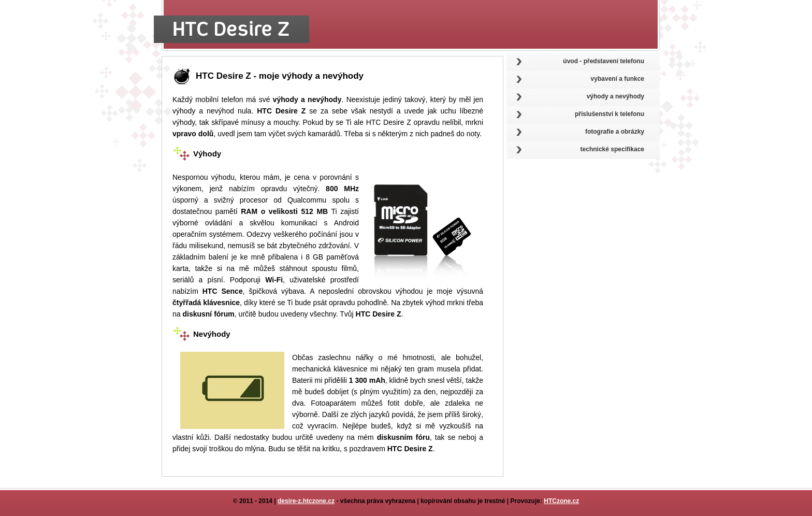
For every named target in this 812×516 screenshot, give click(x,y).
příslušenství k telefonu (610, 114)
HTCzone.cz (561, 501)
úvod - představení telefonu (604, 61)
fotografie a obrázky (615, 132)
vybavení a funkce (618, 79)
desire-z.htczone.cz (306, 501)
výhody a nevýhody (615, 96)
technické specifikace (612, 149)
